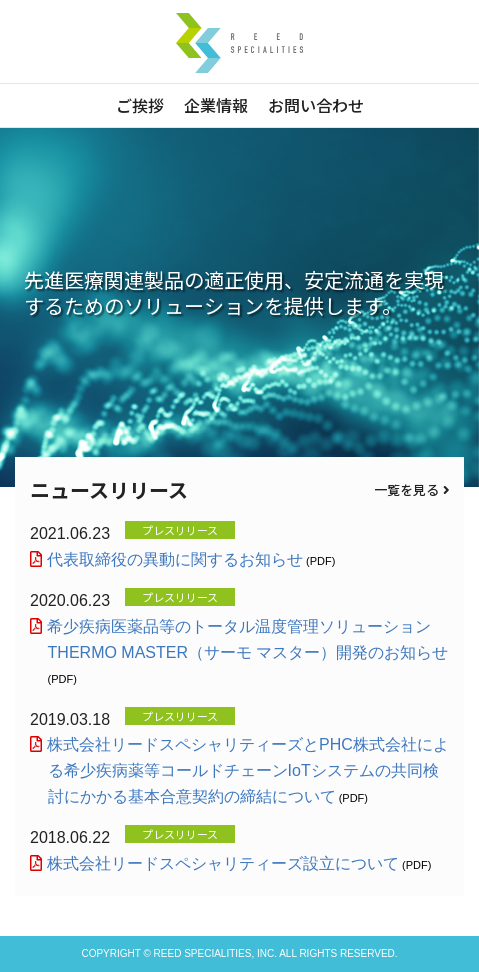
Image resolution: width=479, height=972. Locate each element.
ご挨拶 (140, 105)
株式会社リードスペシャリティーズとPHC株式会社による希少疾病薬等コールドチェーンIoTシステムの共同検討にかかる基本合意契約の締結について (248, 770)
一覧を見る (411, 489)
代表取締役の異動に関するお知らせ (175, 559)
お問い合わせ (316, 105)
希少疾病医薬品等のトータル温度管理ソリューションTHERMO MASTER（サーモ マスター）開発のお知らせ (248, 639)
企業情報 (216, 105)
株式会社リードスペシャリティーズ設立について (223, 863)
